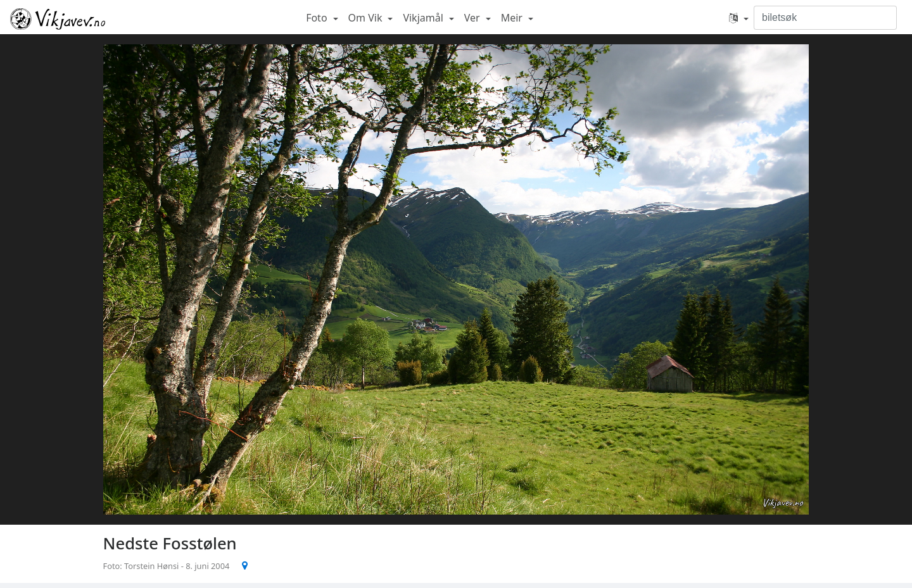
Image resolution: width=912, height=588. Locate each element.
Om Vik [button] (367, 18)
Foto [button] (318, 18)
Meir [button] (513, 18)
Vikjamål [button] (424, 18)
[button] (739, 18)
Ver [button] (473, 18)
